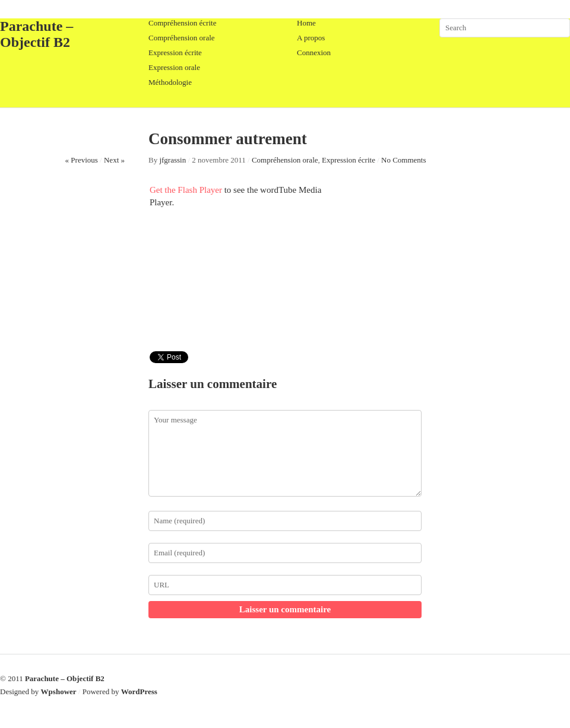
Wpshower (59, 692)
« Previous (82, 160)
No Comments (403, 160)
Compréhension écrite (182, 23)
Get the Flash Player (186, 190)
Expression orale (174, 67)
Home (306, 23)
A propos (311, 38)
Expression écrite (175, 53)
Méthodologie (170, 82)
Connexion (314, 53)
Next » (114, 160)
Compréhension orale (182, 38)
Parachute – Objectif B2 (37, 34)
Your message (285, 453)
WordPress (139, 692)
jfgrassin (172, 160)
